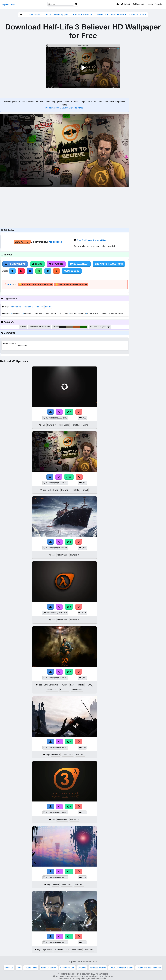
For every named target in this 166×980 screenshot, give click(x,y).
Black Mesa (92, 314)
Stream (53, 314)
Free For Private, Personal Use (91, 240)
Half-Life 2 (56, 755)
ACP (9, 284)
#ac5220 (77, 327)
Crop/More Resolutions (109, 264)
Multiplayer (63, 314)
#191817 (63, 327)
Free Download (15, 264)
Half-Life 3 (28, 307)
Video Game (64, 425)
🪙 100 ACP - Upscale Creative (36, 284)
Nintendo (28, 314)
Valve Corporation (51, 685)
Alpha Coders (9, 4)
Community (139, 4)
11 (69, 477)
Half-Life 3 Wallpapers (83, 15)
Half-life (39, 307)
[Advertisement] (65, 207)
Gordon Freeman (78, 314)
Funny (89, 685)
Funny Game (77, 690)
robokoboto (55, 242)
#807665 (70, 327)
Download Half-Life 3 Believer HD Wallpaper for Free (121, 15)
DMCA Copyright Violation (121, 968)
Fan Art (85, 490)
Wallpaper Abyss (34, 15)
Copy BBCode (72, 271)
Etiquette (82, 968)
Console (103, 314)
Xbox (46, 314)
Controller (38, 314)
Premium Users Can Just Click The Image (65, 108)
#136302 (84, 327)
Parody (64, 685)
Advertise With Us (98, 968)
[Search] (76, 4)
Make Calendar (79, 264)
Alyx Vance (47, 950)
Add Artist (22, 242)
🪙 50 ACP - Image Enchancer (71, 284)
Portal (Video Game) (80, 425)
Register (159, 4)
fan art (48, 307)
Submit (126, 4)
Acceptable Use (67, 968)
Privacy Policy (31, 968)
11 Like (37, 264)
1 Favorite (56, 264)
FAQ (19, 968)
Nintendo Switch (115, 314)
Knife (72, 685)
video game (16, 307)
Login (150, 4)
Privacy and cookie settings (149, 968)
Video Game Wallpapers (58, 15)
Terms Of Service (49, 968)
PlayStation (17, 314)
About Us (9, 968)
